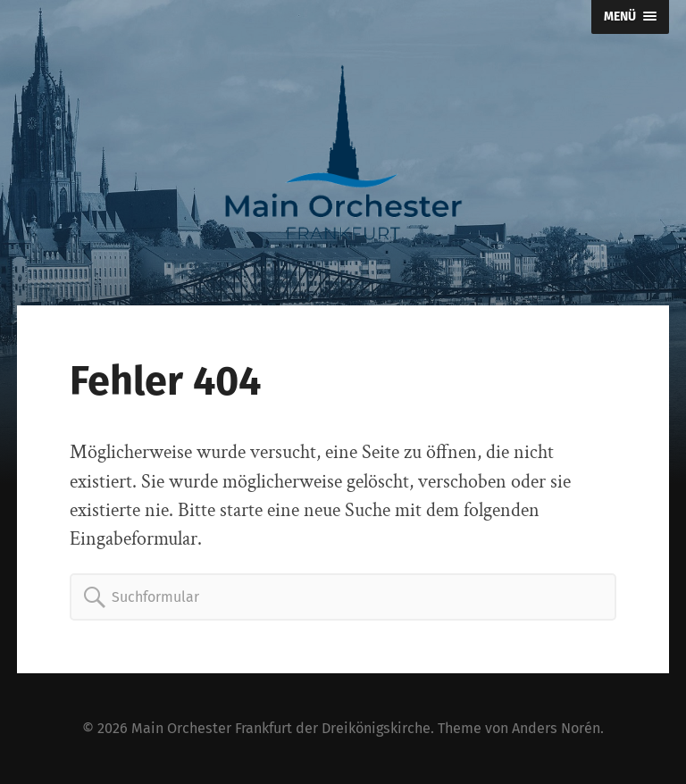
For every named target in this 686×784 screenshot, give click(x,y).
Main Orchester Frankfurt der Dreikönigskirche (281, 728)
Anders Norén (556, 728)
